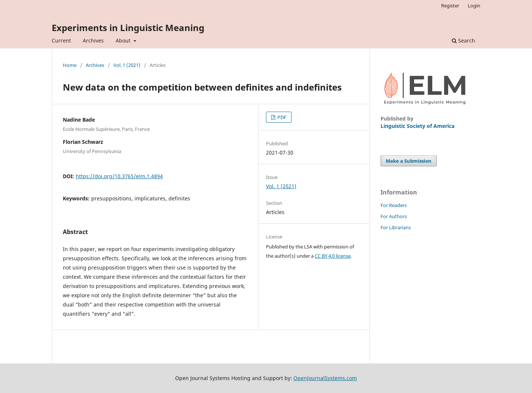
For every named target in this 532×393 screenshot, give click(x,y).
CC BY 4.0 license (333, 256)
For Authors (394, 216)
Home (70, 65)
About (124, 40)
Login (474, 6)
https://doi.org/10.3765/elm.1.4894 (119, 176)
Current (61, 40)
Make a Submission (409, 161)
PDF (281, 117)
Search (463, 40)
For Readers (394, 205)
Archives (93, 40)
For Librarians (396, 227)
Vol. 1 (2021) (127, 65)
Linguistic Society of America (417, 126)
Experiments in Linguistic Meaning (128, 28)
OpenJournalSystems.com (325, 378)
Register (450, 6)
